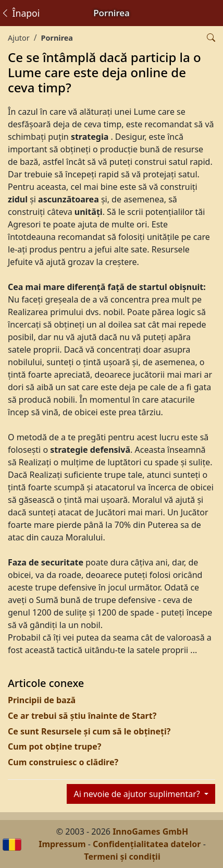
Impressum (62, 844)
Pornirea (57, 38)
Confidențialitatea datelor (147, 844)
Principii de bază (42, 700)
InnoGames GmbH (150, 831)
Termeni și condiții (122, 857)
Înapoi (20, 13)
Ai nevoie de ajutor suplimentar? (138, 794)
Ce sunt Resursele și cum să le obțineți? (89, 731)
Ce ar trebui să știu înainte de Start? (82, 716)
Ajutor (19, 38)
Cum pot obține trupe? (54, 746)
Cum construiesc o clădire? (63, 762)
